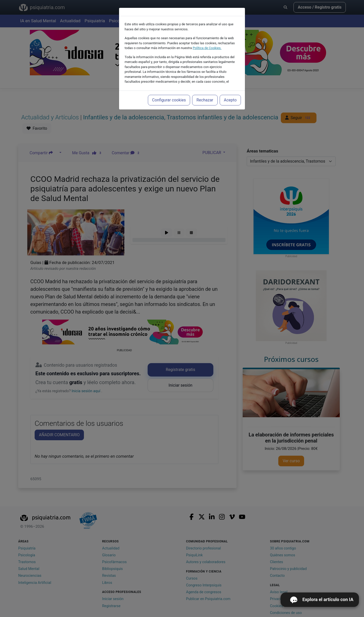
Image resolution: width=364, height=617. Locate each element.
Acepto (230, 100)
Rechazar (205, 100)
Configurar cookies (169, 100)
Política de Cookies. (207, 48)
